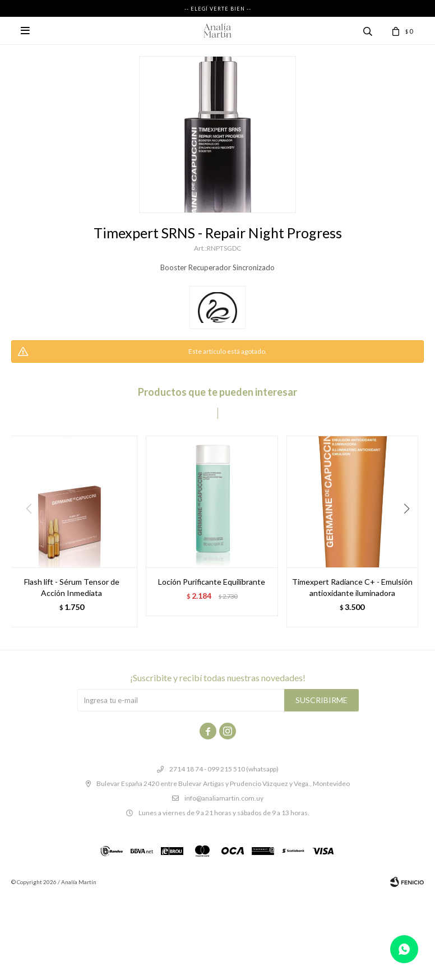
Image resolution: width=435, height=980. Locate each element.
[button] (411, 531)
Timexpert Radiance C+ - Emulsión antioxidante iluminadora (352, 587)
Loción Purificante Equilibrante (212, 582)
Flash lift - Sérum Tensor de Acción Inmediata (72, 587)
